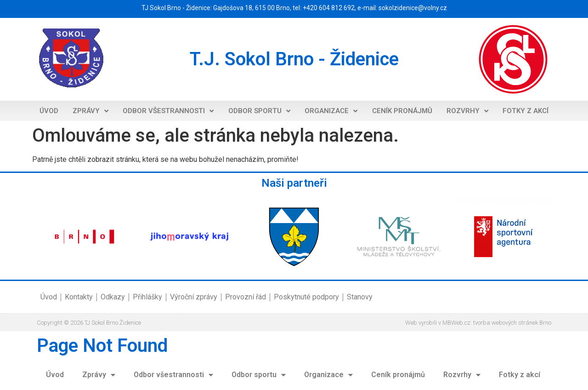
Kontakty (79, 297)
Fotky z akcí (526, 111)
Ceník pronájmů (402, 111)
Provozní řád (246, 297)
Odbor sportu (259, 111)
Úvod (49, 111)
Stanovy (360, 297)
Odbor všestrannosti (168, 111)
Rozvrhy (467, 111)
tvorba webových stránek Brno (512, 323)
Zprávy (90, 111)
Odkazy (113, 297)
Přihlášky (147, 297)
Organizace (331, 111)
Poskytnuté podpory (306, 297)
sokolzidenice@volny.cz (413, 8)
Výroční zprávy (194, 297)
